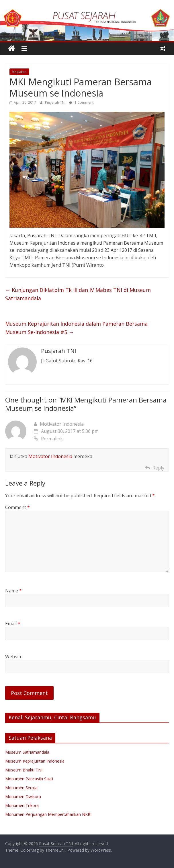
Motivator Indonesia (62, 424)
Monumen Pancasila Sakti (29, 779)
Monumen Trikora (22, 805)
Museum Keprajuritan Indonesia (35, 761)
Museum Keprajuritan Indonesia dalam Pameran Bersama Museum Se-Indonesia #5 (76, 328)
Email (13, 624)
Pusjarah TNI (56, 102)
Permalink (48, 439)
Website (14, 657)
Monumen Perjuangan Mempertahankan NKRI (48, 814)
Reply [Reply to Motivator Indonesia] (158, 468)
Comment (17, 507)
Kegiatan (19, 72)
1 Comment (81, 102)
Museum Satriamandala (27, 752)
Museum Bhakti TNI (24, 770)
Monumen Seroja (21, 788)
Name (13, 591)
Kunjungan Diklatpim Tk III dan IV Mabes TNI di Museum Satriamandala (78, 294)
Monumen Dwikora (23, 797)
